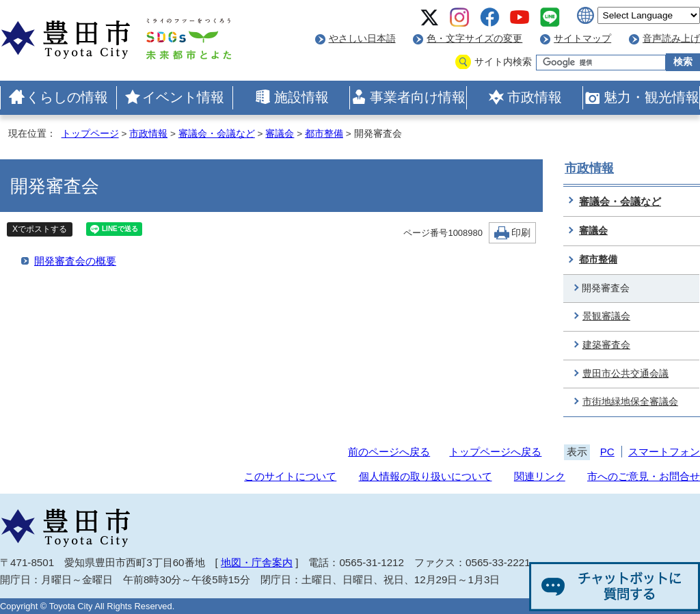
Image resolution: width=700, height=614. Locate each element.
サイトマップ (582, 39)
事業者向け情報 (418, 97)
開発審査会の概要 (75, 261)
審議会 (280, 134)
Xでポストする (40, 229)
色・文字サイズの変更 (474, 39)
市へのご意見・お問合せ (644, 476)
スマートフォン (664, 452)
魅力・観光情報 (651, 97)
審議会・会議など (217, 134)
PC (607, 452)
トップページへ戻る (495, 452)
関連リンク (540, 476)
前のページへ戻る (389, 452)
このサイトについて (290, 476)
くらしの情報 (67, 97)
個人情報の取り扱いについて (426, 476)
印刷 (521, 233)
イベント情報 (183, 97)
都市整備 (324, 134)
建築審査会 (606, 345)
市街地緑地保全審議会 (630, 402)
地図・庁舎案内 (257, 562)
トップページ (90, 134)
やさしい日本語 (362, 39)
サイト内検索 (503, 62)
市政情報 (535, 97)
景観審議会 (606, 316)
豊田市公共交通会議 (625, 374)
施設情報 (301, 97)
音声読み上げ (671, 39)
